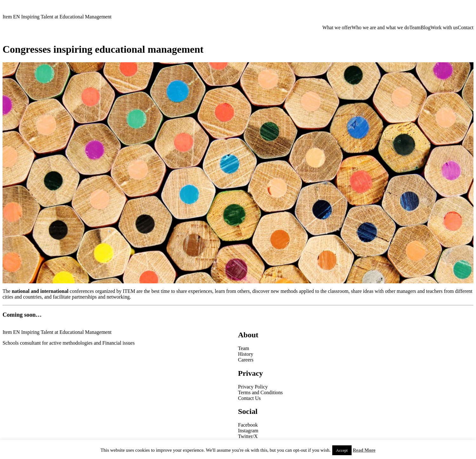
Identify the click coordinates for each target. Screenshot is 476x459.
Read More (364, 450)
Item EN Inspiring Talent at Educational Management (57, 17)
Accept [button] (342, 450)
